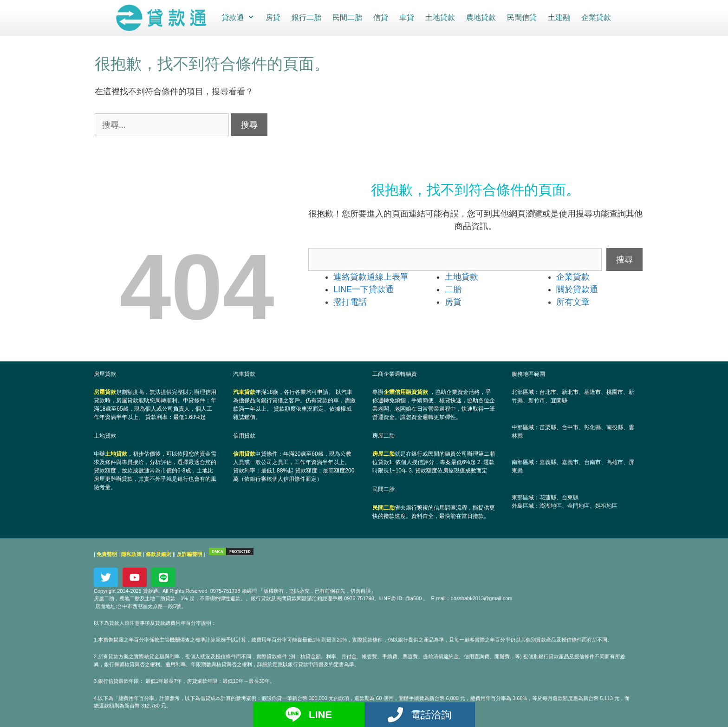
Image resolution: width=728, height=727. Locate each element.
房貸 (273, 17)
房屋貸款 (105, 392)
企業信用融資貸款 (406, 392)
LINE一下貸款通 (364, 289)
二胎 (453, 289)
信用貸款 (244, 454)
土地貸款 (440, 17)
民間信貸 (521, 17)
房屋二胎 (383, 454)
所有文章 (573, 301)
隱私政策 (131, 554)
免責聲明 (107, 554)
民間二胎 (347, 17)
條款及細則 (159, 554)
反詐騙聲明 (190, 554)
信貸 (380, 17)
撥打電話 (350, 301)
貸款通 (240, 18)
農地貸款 (481, 17)
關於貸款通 (577, 289)
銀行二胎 (306, 17)
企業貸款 (596, 17)
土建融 (559, 17)
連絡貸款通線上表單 (371, 276)
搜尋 (624, 259)
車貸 (406, 17)
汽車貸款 (244, 392)
